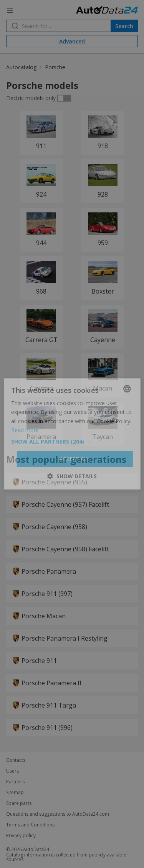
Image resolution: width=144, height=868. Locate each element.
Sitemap (15, 793)
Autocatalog (21, 67)
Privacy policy (21, 836)
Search (124, 26)
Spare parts (19, 803)
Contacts (16, 760)
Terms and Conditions (30, 825)
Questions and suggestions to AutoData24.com (58, 814)
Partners (15, 782)
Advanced (72, 41)
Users (12, 771)
